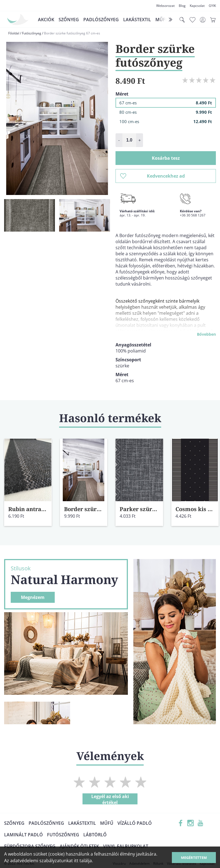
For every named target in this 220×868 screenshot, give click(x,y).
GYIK (212, 6)
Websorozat (165, 6)
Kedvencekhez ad (152, 176)
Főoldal (14, 33)
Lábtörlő (95, 835)
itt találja (83, 861)
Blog (182, 6)
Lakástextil (137, 20)
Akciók (46, 20)
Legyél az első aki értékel (110, 799)
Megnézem (33, 597)
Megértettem (194, 858)
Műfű (107, 823)
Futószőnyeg (32, 33)
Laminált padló (24, 835)
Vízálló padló (135, 823)
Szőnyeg (69, 20)
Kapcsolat (197, 6)
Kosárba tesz (166, 158)
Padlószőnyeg (101, 20)
